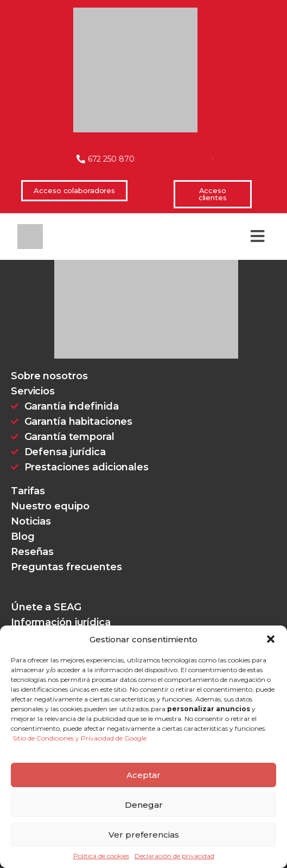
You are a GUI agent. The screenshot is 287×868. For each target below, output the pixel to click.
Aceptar (143, 775)
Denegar (144, 805)
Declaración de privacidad (174, 856)
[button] (271, 639)
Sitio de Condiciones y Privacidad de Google (79, 738)
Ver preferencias (144, 835)
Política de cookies (101, 856)
